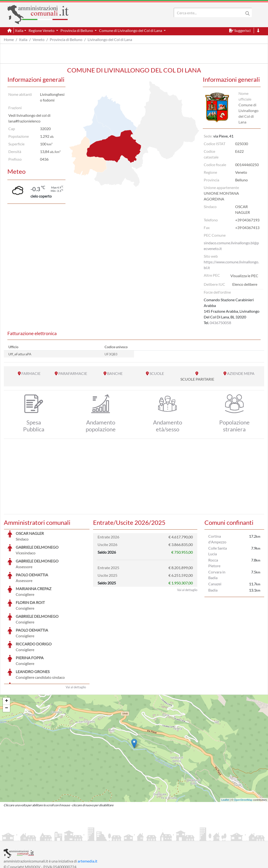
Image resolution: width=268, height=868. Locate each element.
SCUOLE (157, 373)
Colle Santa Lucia (218, 551)
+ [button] (7, 665)
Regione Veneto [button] (42, 30)
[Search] (210, 13)
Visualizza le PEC (244, 276)
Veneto (39, 39)
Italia (23, 39)
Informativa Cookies (97, 837)
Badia (213, 590)
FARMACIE (31, 373)
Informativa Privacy (62, 837)
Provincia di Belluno (66, 39)
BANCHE (115, 373)
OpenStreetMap (243, 764)
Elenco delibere (245, 284)
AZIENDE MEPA (241, 373)
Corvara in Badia (217, 575)
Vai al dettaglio (76, 651)
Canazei (215, 584)
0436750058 (220, 323)
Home (9, 39)
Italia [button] (19, 30)
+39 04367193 (247, 220)
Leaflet (225, 764)
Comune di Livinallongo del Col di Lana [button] (131, 30)
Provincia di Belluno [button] (77, 30)
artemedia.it (87, 825)
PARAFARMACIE (73, 373)
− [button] (7, 673)
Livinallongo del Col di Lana (110, 39)
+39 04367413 (247, 227)
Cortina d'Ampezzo (217, 539)
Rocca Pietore (214, 563)
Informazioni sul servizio (23, 837)
